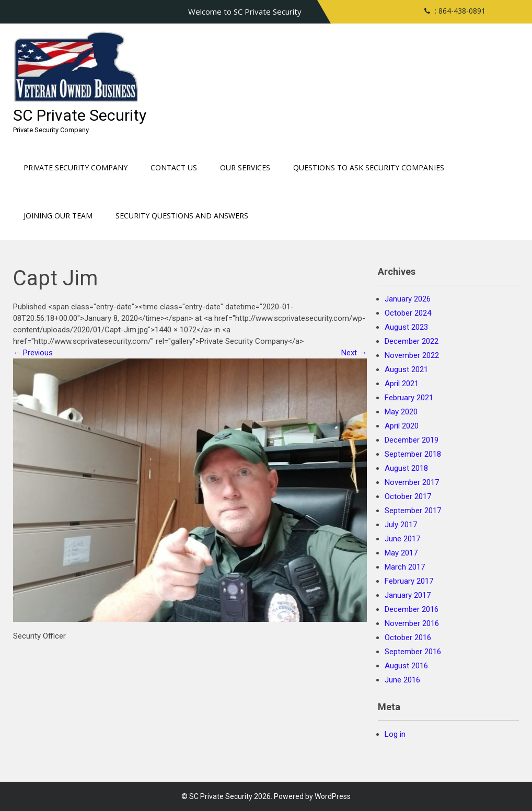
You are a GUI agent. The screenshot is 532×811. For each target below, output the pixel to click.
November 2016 (412, 623)
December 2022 (412, 341)
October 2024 (408, 313)
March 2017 (405, 567)
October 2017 (408, 496)
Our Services (245, 167)
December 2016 (412, 609)
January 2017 (408, 595)
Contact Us (174, 167)
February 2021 (409, 398)
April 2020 (402, 426)
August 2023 (406, 327)
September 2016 (413, 652)
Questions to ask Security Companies (369, 167)
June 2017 (402, 539)
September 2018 (413, 454)
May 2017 (401, 553)
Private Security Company (76, 167)
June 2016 (402, 680)
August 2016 (406, 666)
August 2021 (406, 369)
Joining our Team (58, 216)
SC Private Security (80, 115)
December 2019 (412, 440)
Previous (33, 353)
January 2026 (408, 299)
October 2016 (408, 638)
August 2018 (406, 468)
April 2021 (402, 384)
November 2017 (412, 482)
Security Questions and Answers (182, 216)
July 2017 (401, 525)
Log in (395, 734)
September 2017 (413, 511)
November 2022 (412, 355)
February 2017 (409, 581)
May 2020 (401, 412)
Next (354, 353)
